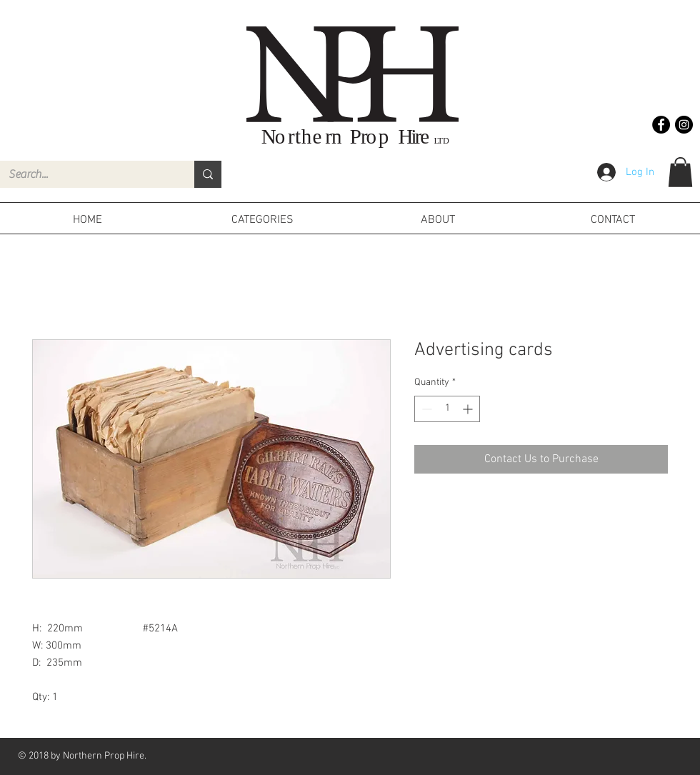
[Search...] (86, 174)
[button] (680, 172)
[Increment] (469, 409)
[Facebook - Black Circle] (661, 125)
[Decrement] (425, 409)
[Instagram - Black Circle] (684, 125)
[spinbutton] (447, 409)
